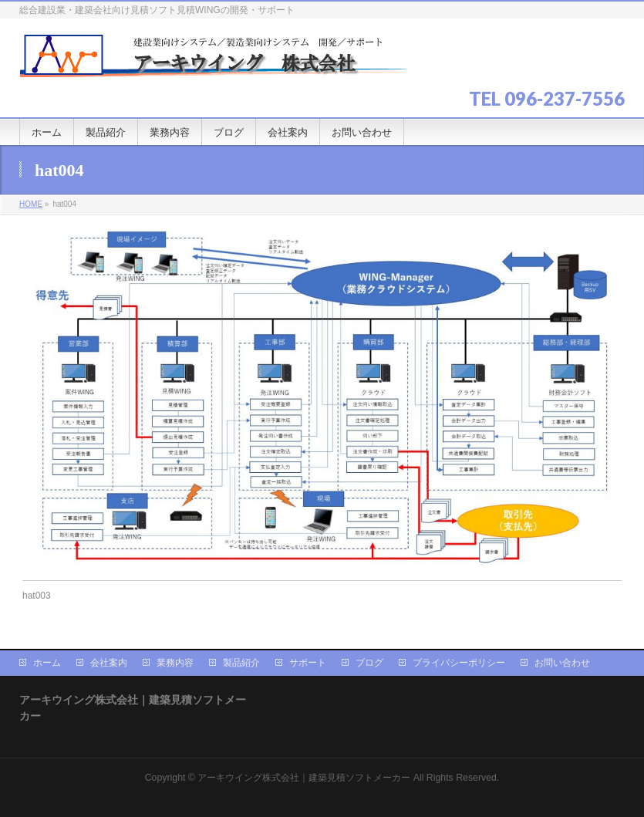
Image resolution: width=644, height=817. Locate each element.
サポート (308, 663)
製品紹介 (241, 663)
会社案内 (109, 663)
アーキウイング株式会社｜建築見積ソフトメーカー (304, 778)
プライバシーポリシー (459, 663)
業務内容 (175, 663)
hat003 (37, 596)
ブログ (369, 663)
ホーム (47, 663)
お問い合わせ (562, 663)
